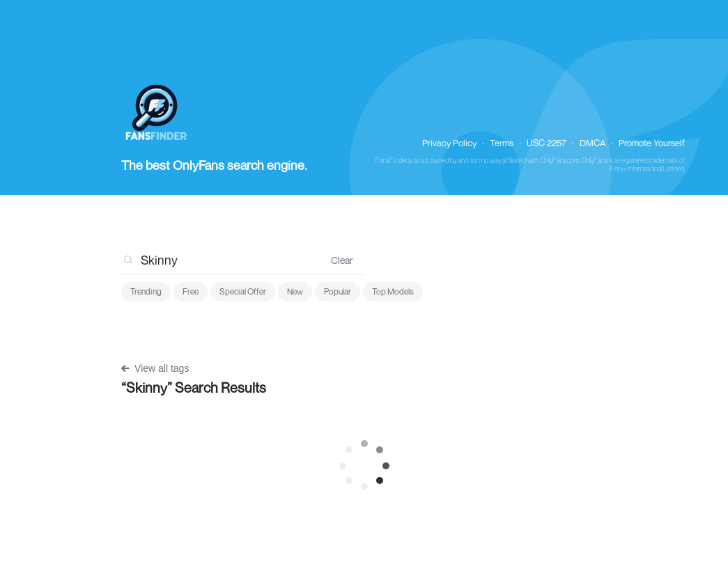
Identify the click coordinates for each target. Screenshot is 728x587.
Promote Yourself (652, 143)
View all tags (155, 368)
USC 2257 (547, 143)
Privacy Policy (449, 143)
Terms (502, 143)
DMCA (593, 143)
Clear (342, 260)
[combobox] (220, 260)
